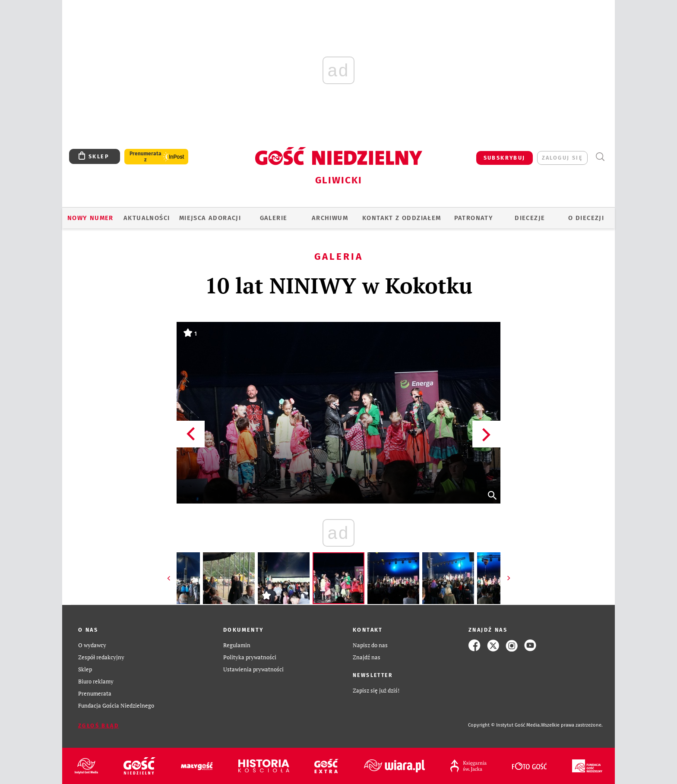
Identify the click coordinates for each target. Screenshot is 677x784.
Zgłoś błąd (98, 726)
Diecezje (530, 218)
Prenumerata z (146, 157)
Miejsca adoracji (210, 218)
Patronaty (474, 218)
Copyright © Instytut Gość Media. (505, 725)
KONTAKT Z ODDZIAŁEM (402, 218)
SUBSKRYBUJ (505, 158)
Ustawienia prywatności (253, 669)
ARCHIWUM (330, 218)
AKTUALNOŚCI (147, 218)
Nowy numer (90, 218)
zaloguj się (562, 158)
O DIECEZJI (586, 218)
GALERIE (274, 218)
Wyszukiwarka (600, 157)
